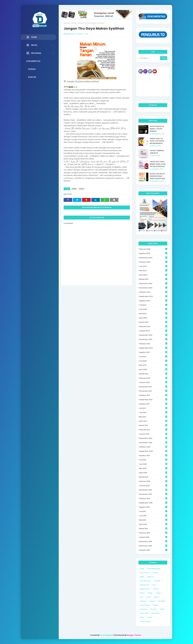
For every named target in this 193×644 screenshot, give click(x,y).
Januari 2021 (153, 434)
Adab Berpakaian (154, 569)
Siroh (142, 617)
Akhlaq (155, 573)
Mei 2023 (153, 314)
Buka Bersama (145, 581)
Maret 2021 (153, 425)
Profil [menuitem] (32, 45)
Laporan (143, 601)
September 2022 (153, 348)
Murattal (162, 601)
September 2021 (153, 400)
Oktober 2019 (153, 498)
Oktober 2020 (153, 447)
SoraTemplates (107, 635)
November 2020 (153, 443)
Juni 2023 (153, 309)
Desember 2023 (153, 283)
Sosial (149, 617)
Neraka (156, 605)
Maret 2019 (153, 529)
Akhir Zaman (145, 573)
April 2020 (153, 473)
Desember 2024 (153, 258)
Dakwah (157, 581)
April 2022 (153, 369)
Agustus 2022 (153, 352)
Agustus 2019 (153, 507)
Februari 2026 (153, 249)
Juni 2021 (153, 412)
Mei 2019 (153, 520)
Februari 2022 (153, 378)
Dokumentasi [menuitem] (33, 61)
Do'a (154, 585)
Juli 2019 (153, 511)
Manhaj (152, 601)
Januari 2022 (153, 382)
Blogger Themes (134, 635)
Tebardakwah (70, 34)
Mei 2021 (153, 417)
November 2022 (153, 339)
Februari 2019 (153, 533)
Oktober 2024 (153, 262)
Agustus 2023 (153, 301)
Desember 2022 (153, 335)
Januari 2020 (153, 486)
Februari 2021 (153, 430)
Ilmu (141, 597)
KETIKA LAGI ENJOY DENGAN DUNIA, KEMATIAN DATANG (158, 176)
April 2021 (153, 421)
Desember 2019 (153, 490)
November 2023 (153, 288)
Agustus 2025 (153, 253)
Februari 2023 (153, 326)
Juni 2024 (153, 266)
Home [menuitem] (32, 37)
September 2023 (153, 296)
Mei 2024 (153, 271)
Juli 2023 (153, 305)
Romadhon (156, 613)
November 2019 (153, 494)
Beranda (67, 23)
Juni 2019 (153, 516)
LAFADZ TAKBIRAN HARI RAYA (157, 152)
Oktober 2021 (153, 395)
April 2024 (153, 275)
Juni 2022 (153, 361)
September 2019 (153, 503)
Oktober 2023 (153, 292)
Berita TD (151, 577)
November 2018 (153, 546)
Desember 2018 (153, 541)
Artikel (74, 189)
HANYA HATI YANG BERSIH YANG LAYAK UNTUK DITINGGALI (158, 164)
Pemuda (153, 609)
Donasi (156, 589)
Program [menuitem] (34, 53)
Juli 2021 (153, 408)
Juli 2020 (153, 460)
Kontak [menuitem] (32, 77)
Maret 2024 (153, 279)
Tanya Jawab (145, 621)
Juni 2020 (153, 464)
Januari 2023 (153, 331)
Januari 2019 (153, 537)
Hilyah (158, 593)
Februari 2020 (153, 481)
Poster (74, 23)
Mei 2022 (153, 365)
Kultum (157, 597)
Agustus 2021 (153, 404)
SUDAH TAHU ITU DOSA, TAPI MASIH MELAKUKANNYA (157, 141)
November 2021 (153, 391)
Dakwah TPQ (144, 585)
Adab (142, 569)
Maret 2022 (153, 374)
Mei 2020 (153, 468)
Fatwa (142, 593)
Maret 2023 (153, 322)
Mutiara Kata (145, 605)
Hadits (150, 593)
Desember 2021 (153, 387)
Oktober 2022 (153, 344)
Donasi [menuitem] (32, 69)
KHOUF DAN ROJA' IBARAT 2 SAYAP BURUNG (157, 129)
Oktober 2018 (153, 550)
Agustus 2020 (153, 455)
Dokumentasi (145, 589)
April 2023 (153, 318)
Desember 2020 (153, 438)
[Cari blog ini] (149, 58)
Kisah (149, 597)
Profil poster (144, 613)
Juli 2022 (153, 357)
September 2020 (153, 451)
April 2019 (153, 524)
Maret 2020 (153, 477)
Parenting (143, 609)
